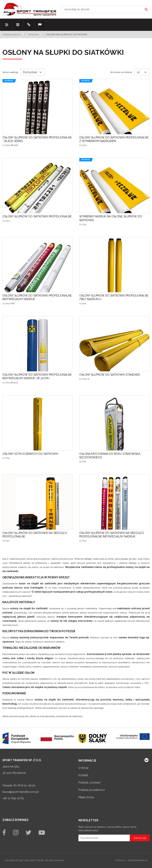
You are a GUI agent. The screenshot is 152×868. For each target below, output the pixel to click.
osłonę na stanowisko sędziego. (87, 708)
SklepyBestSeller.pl (138, 860)
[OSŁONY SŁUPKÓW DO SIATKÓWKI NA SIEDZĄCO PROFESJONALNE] (38, 535)
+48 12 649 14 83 (13, 798)
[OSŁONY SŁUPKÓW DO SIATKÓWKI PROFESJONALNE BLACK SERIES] (38, 139)
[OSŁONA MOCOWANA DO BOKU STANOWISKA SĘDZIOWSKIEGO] (114, 456)
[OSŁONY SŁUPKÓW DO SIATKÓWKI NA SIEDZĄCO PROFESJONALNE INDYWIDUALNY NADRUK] (114, 535)
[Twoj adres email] (104, 838)
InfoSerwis (120, 860)
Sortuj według (10, 72)
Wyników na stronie (121, 72)
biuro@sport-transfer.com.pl (20, 792)
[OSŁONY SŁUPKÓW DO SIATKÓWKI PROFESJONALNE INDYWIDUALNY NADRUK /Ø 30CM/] (38, 376)
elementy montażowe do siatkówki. (64, 716)
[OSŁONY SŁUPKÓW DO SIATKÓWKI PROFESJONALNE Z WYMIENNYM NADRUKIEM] (114, 139)
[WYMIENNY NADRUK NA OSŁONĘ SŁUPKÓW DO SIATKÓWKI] (114, 218)
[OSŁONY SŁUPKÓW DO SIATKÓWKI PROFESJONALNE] (37, 216)
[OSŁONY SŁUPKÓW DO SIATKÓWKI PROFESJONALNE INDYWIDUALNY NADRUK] (38, 297)
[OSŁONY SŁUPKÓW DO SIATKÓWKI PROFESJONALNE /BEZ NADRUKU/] (114, 297)
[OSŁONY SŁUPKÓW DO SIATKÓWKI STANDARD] (110, 375)
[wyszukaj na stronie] (102, 9)
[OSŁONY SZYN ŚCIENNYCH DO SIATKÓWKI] (30, 454)
